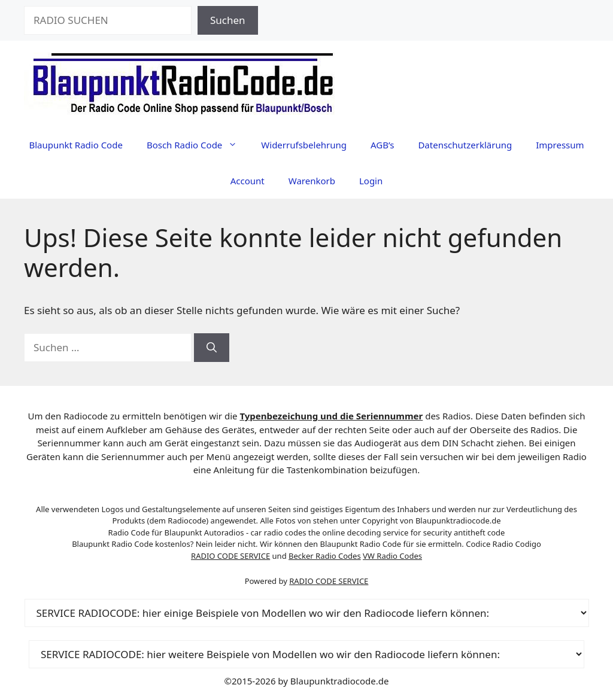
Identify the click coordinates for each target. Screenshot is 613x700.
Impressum (560, 145)
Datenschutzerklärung (465, 145)
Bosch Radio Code (198, 145)
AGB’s (382, 145)
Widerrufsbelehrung (304, 145)
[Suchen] (212, 348)
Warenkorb (312, 181)
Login (371, 181)
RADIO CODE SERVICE (230, 556)
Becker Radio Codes (325, 556)
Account (248, 181)
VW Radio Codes (392, 556)
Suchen (228, 20)
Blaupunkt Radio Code (75, 145)
